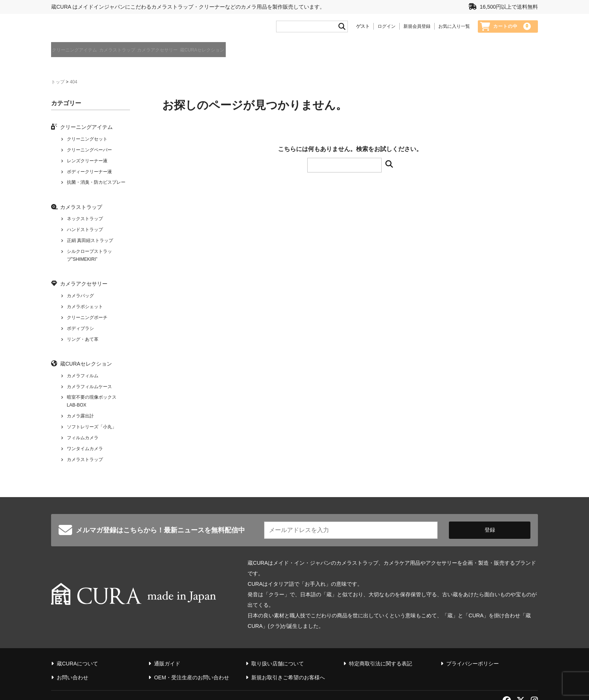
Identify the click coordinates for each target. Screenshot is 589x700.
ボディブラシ (80, 331)
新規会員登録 (417, 29)
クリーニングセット (87, 142)
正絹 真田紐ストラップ (90, 244)
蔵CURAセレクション (273, 54)
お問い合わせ (72, 660)
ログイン (387, 29)
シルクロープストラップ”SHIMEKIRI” (89, 259)
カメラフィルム (83, 379)
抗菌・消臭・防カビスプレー (96, 186)
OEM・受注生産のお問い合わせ (192, 660)
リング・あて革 (83, 342)
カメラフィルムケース (89, 390)
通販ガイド (480, 55)
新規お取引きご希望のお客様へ (288, 660)
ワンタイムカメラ (85, 452)
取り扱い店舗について (278, 646)
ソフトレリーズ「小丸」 (92, 430)
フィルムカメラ (83, 441)
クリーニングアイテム (77, 54)
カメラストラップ (143, 54)
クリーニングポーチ (87, 321)
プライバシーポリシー (473, 646)
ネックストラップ (85, 222)
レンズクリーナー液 (87, 164)
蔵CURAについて (520, 55)
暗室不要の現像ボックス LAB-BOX (92, 404)
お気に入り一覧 (454, 29)
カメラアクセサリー (205, 54)
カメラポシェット (85, 310)
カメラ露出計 (80, 419)
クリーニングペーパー (89, 153)
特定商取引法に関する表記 (381, 646)
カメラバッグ (80, 299)
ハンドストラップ (85, 233)
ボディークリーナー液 (89, 175)
